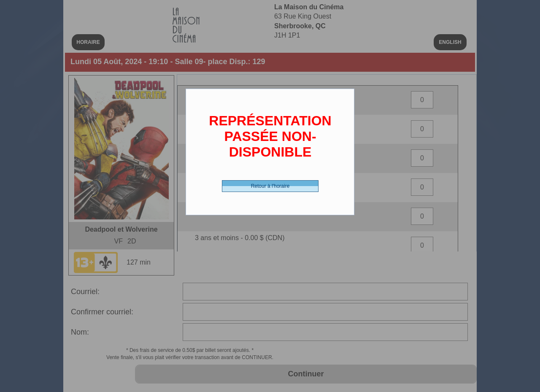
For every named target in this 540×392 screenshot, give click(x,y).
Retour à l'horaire (270, 186)
